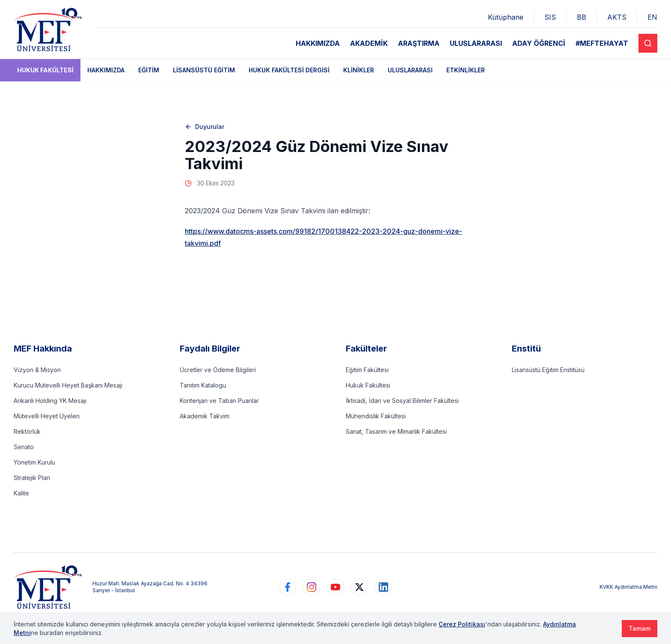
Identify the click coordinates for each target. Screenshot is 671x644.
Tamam (640, 628)
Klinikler (359, 70)
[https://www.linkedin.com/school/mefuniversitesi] (383, 587)
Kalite (21, 493)
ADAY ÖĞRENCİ (539, 43)
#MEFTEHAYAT (602, 43)
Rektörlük (27, 431)
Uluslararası (410, 70)
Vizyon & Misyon (37, 370)
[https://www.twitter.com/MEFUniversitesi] (359, 587)
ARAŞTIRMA (419, 43)
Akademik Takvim (205, 416)
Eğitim (149, 70)
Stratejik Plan (32, 478)
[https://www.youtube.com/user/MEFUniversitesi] (335, 587)
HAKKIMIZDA (318, 43)
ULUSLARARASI (476, 43)
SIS (550, 17)
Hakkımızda (106, 70)
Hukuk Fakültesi (45, 70)
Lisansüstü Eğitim (204, 70)
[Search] (648, 43)
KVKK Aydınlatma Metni (628, 587)
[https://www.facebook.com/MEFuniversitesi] (288, 587)
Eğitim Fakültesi (367, 370)
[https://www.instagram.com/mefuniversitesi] (312, 587)
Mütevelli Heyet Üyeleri (47, 416)
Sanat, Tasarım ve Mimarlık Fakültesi (396, 431)
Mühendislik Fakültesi (376, 416)
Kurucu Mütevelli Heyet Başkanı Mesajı (68, 385)
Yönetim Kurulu (34, 462)
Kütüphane (506, 17)
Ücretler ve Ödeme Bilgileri (218, 370)
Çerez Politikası (462, 624)
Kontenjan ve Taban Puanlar (219, 401)
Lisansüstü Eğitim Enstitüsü (548, 370)
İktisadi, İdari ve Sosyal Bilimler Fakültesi (402, 401)
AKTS (617, 17)
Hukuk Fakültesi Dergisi (289, 70)
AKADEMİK (369, 43)
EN (652, 17)
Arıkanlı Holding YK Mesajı (50, 401)
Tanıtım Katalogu (203, 385)
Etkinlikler (466, 70)
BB (582, 17)
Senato (24, 447)
